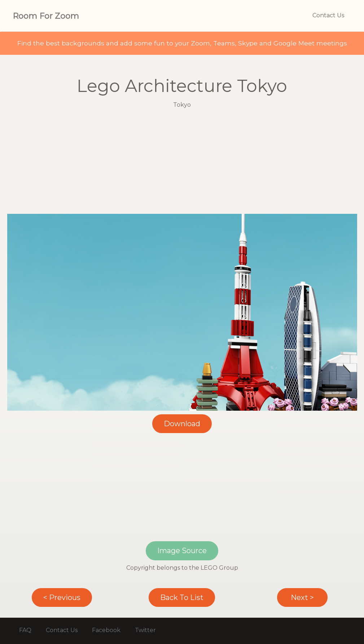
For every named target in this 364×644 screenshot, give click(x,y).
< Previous (62, 597)
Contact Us (328, 15)
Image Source (182, 551)
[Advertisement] (182, 163)
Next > (302, 597)
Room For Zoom (46, 16)
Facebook (106, 630)
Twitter (145, 630)
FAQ (25, 630)
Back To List (182, 597)
